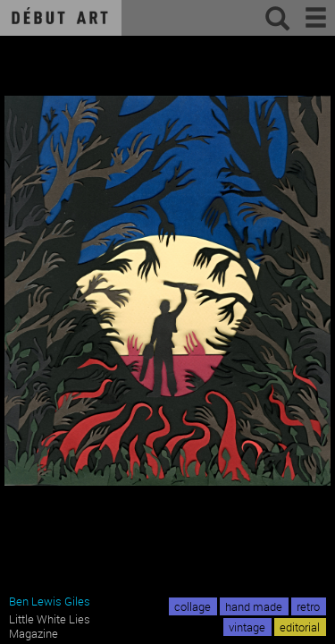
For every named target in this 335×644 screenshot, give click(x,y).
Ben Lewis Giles (50, 601)
